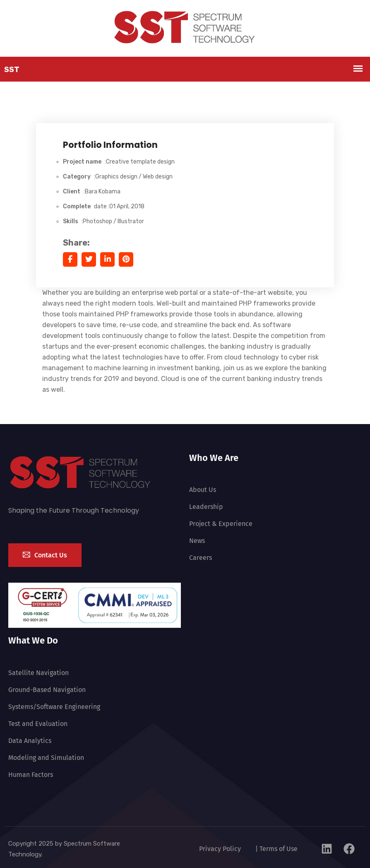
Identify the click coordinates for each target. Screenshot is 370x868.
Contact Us (45, 554)
